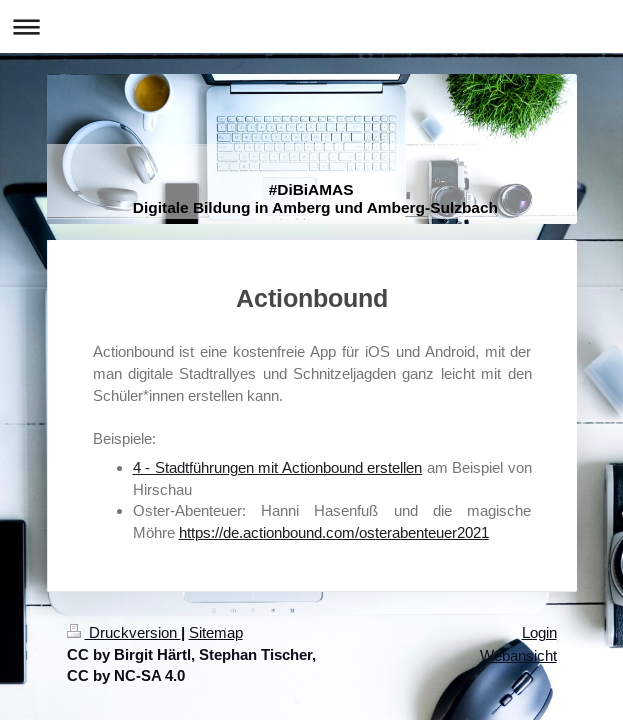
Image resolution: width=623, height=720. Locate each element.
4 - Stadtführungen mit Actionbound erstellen (278, 467)
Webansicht (518, 655)
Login (539, 632)
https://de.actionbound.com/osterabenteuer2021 (334, 532)
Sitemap (216, 632)
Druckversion (124, 632)
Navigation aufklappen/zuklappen (311, 26)
